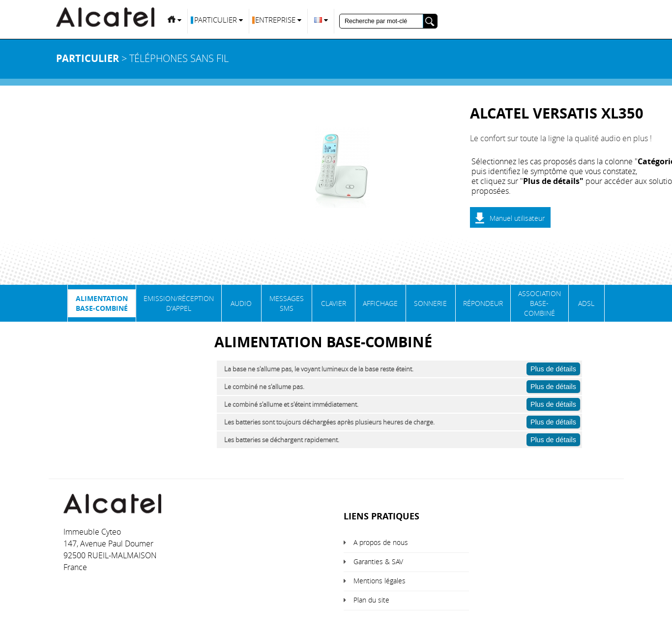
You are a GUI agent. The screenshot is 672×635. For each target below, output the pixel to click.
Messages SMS (287, 303)
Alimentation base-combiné (102, 303)
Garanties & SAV (378, 561)
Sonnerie (430, 303)
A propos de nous (381, 542)
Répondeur (483, 303)
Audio (241, 303)
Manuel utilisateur (517, 218)
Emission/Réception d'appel (179, 303)
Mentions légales (380, 581)
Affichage (380, 303)
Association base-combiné (540, 303)
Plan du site (371, 600)
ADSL (586, 303)
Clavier (334, 303)
